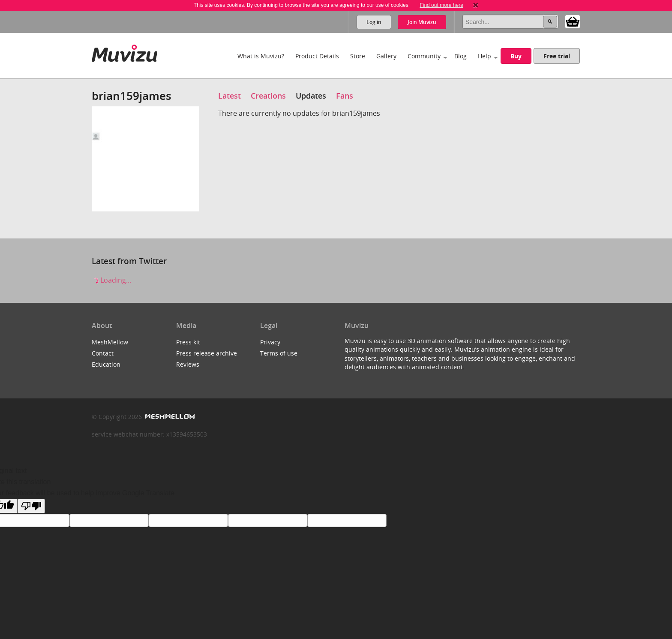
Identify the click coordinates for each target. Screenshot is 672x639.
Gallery (386, 56)
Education (106, 364)
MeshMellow (110, 342)
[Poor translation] (31, 506)
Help (484, 56)
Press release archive (207, 353)
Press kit (188, 342)
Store (358, 56)
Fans (345, 96)
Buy (516, 56)
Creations (268, 96)
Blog (460, 56)
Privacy (270, 342)
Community (424, 56)
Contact (103, 353)
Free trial (557, 56)
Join (422, 22)
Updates (311, 96)
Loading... (111, 280)
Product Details (317, 56)
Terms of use (279, 353)
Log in (374, 22)
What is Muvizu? (261, 56)
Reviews (188, 364)
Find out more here (441, 5)
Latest (229, 96)
